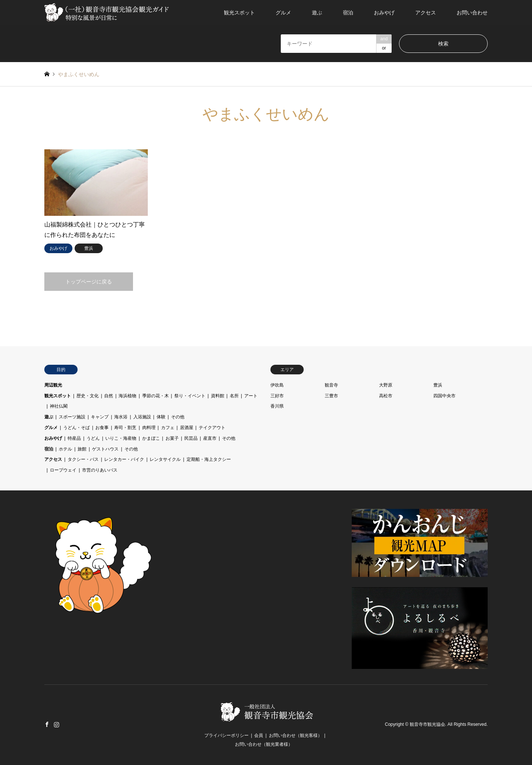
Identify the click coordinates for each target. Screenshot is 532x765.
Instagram (57, 724)
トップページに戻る (89, 282)
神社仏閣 (59, 406)
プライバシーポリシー (226, 735)
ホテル (65, 449)
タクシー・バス (83, 459)
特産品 (74, 438)
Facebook (47, 724)
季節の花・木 (156, 396)
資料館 (218, 396)
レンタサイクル (165, 459)
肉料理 (149, 428)
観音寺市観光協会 (427, 725)
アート (251, 396)
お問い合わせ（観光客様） (296, 735)
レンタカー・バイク (124, 459)
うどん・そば (76, 428)
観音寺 (331, 385)
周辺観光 (53, 385)
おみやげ (384, 13)
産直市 (210, 438)
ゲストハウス (105, 449)
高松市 (386, 396)
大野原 (386, 385)
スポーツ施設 (72, 417)
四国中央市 (444, 396)
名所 (234, 396)
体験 (161, 417)
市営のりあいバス (100, 470)
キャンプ (100, 417)
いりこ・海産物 (121, 438)
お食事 (102, 428)
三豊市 (331, 396)
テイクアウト (212, 428)
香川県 (277, 406)
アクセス (426, 13)
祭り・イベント (190, 396)
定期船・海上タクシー (209, 459)
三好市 (277, 396)
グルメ (283, 13)
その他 (178, 417)
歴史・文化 (88, 396)
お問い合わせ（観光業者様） (264, 744)
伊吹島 (277, 385)
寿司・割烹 (125, 428)
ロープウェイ (63, 470)
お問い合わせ (472, 13)
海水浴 (121, 417)
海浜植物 (127, 396)
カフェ (168, 428)
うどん (93, 438)
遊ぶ (317, 13)
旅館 (82, 449)
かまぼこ (151, 438)
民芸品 (191, 438)
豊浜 (438, 385)
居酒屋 (187, 428)
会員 (259, 735)
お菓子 (172, 438)
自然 (109, 396)
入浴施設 (142, 417)
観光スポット (239, 13)
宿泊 (348, 13)
